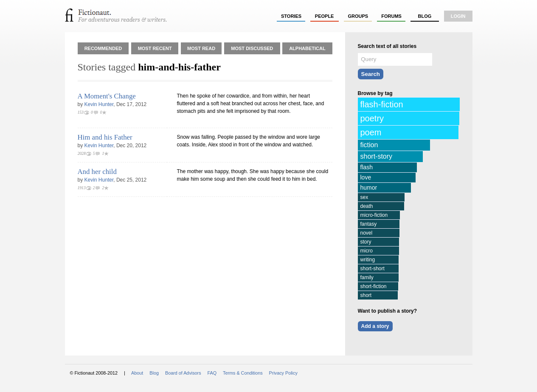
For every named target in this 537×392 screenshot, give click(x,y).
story (366, 242)
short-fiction (374, 286)
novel (367, 233)
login (458, 16)
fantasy (369, 224)
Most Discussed (252, 48)
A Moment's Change (107, 96)
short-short (373, 269)
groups (358, 16)
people (325, 16)
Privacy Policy (283, 373)
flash (367, 167)
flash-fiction (382, 104)
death (367, 206)
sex (364, 197)
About (137, 373)
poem (371, 132)
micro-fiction (374, 215)
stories (291, 16)
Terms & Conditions (243, 373)
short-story (377, 156)
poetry (372, 118)
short (366, 295)
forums (391, 16)
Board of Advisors (183, 373)
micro (367, 251)
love (366, 177)
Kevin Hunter (99, 104)
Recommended (103, 48)
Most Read (201, 48)
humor (369, 188)
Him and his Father (105, 137)
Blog (425, 16)
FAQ (212, 373)
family (367, 277)
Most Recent (155, 48)
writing (368, 260)
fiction (369, 145)
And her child (97, 172)
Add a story (375, 326)
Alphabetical (307, 48)
